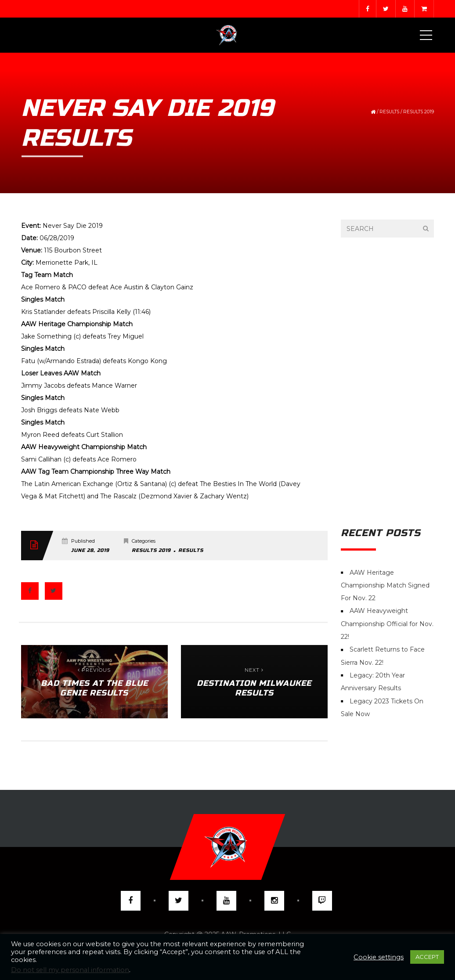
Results (389, 112)
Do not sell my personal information (70, 970)
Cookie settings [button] (379, 957)
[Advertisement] (388, 382)
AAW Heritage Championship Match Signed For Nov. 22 (385, 585)
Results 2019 (419, 112)
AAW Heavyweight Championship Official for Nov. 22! (387, 624)
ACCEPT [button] (427, 957)
